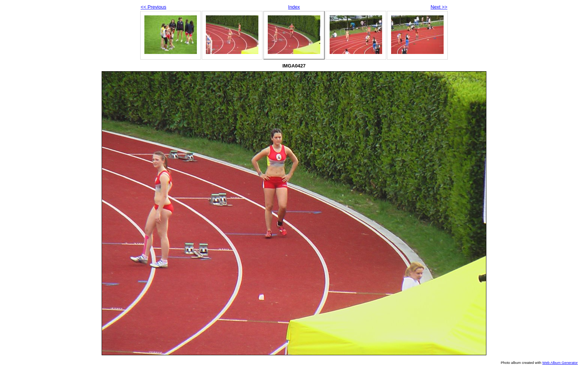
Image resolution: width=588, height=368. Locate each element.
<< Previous (153, 7)
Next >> (439, 7)
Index (294, 7)
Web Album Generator (560, 363)
